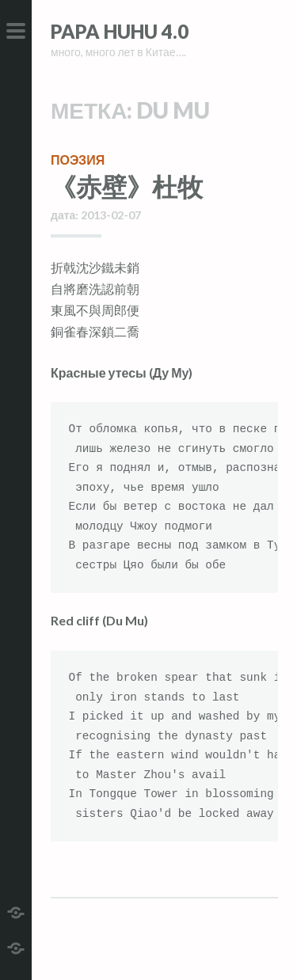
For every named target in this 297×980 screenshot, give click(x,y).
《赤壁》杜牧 (127, 186)
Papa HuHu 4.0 (120, 31)
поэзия (78, 160)
